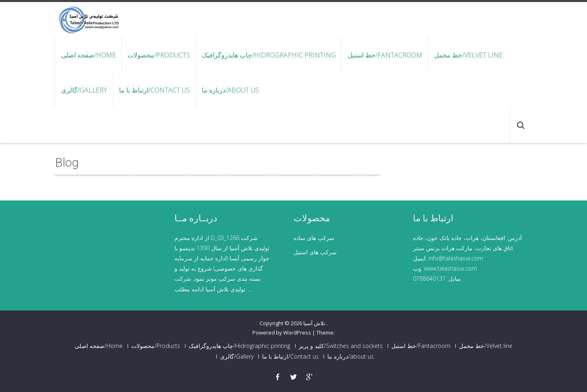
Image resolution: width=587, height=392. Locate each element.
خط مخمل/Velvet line (468, 55)
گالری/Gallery (84, 90)
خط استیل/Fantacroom (385, 55)
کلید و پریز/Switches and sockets (341, 346)
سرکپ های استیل (315, 252)
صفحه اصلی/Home (88, 55)
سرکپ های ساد (315, 238)
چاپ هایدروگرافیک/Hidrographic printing (269, 55)
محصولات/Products (159, 55)
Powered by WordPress (282, 333)
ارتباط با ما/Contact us (154, 90)
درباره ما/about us (230, 90)
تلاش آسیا (315, 323)
